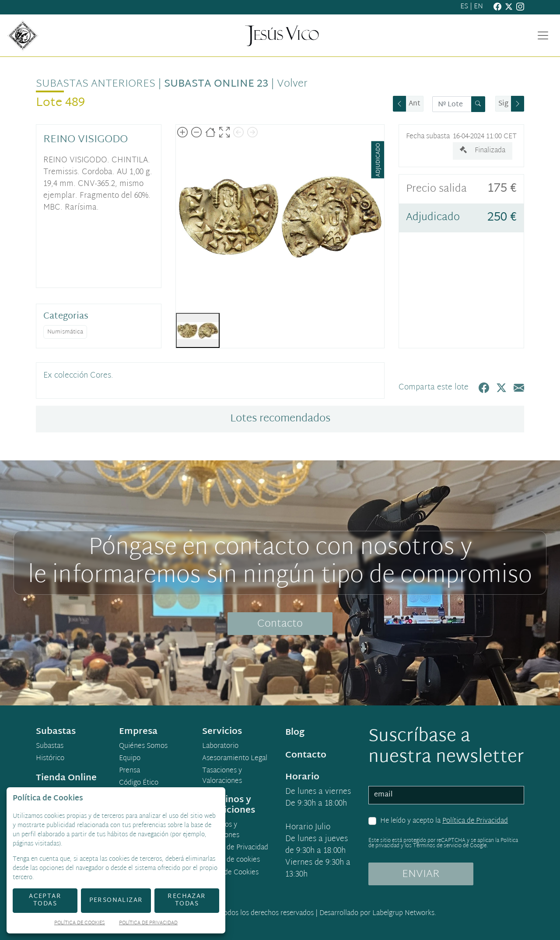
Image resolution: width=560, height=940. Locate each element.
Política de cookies (231, 860)
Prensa (129, 771)
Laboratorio (220, 747)
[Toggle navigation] (543, 35)
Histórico (50, 759)
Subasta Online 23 (216, 84)
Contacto (280, 624)
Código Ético (139, 783)
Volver (292, 84)
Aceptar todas (45, 900)
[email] (446, 795)
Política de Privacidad (475, 821)
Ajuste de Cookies (231, 873)
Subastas (50, 747)
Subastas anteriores (96, 84)
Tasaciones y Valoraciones (222, 776)
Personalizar (116, 900)
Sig (503, 104)
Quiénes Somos (143, 747)
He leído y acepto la (444, 821)
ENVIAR (421, 874)
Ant (415, 104)
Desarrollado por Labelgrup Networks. (378, 914)
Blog (295, 733)
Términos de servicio (437, 846)
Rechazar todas (187, 900)
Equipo (130, 759)
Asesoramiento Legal (235, 759)
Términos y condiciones (221, 831)
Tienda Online (66, 778)
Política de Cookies (80, 924)
